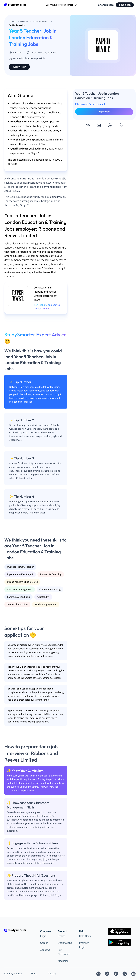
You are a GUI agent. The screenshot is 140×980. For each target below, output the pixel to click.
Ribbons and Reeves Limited (90, 104)
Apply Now (19, 67)
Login (43, 936)
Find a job (125, 5)
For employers (105, 5)
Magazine (63, 961)
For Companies (64, 952)
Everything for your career (61, 5)
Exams (62, 936)
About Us (45, 950)
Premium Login (84, 945)
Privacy (52, 974)
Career (44, 943)
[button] (88, 125)
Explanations (65, 943)
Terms (33, 974)
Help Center (86, 936)
